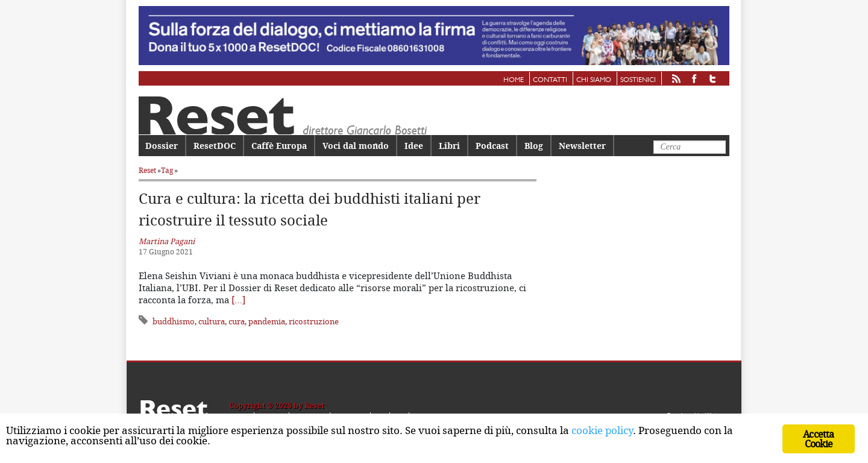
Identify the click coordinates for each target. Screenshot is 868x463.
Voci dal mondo (356, 146)
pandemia (267, 321)
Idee (414, 146)
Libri (449, 146)
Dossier (162, 146)
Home (514, 80)
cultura (212, 321)
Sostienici (638, 80)
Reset (147, 170)
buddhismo (174, 321)
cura (237, 321)
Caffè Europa (279, 146)
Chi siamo (594, 80)
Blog (534, 146)
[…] (238, 300)
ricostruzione (314, 321)
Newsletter (582, 146)
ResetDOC (215, 146)
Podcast (492, 146)
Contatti (550, 80)
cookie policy (602, 430)
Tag (167, 170)
